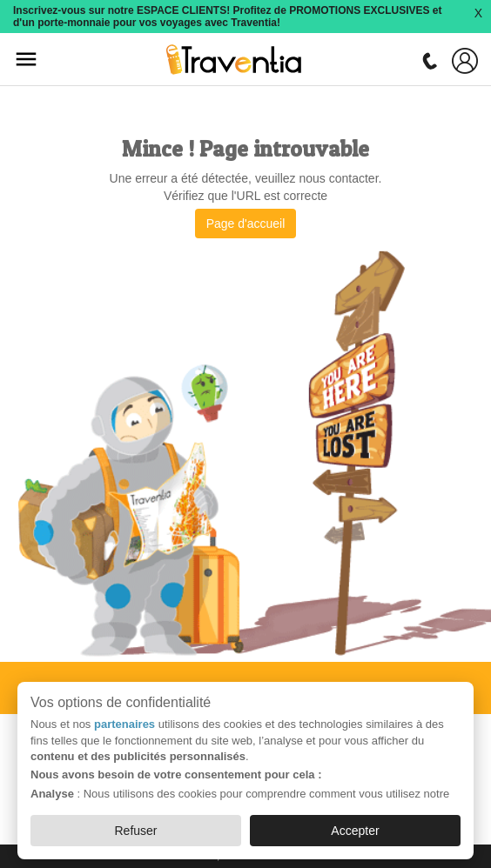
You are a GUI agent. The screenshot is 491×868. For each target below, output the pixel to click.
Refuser (136, 831)
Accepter (355, 831)
